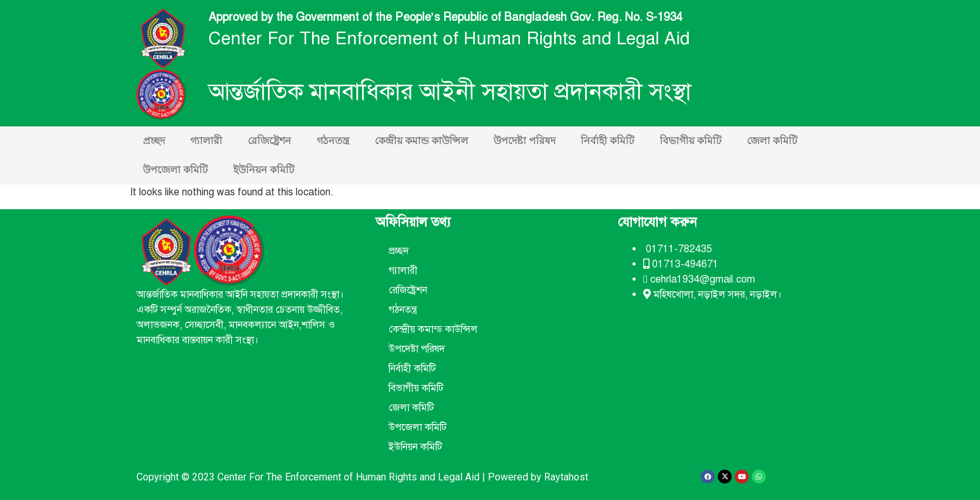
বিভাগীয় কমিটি (691, 141)
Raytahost (566, 477)
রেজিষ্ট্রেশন (269, 141)
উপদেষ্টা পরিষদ (524, 141)
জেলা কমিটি (772, 141)
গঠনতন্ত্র (333, 141)
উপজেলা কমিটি (175, 170)
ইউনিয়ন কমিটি (264, 170)
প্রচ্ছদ (154, 141)
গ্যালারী (206, 141)
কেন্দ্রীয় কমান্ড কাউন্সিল (421, 141)
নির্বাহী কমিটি (608, 141)
